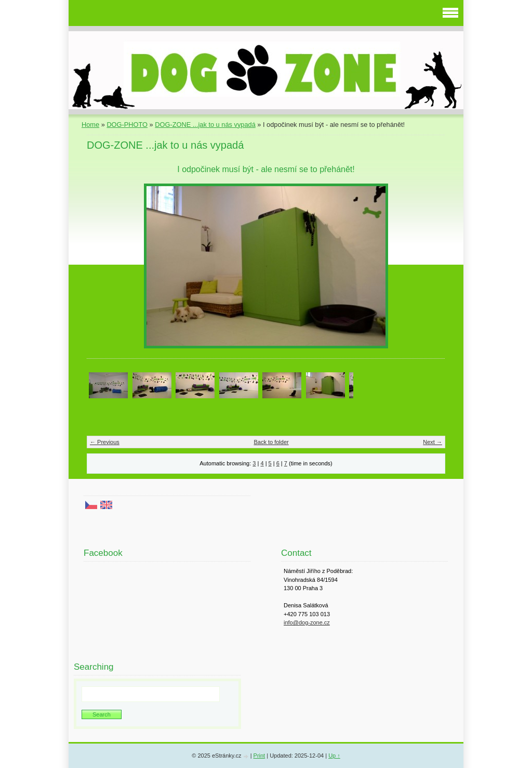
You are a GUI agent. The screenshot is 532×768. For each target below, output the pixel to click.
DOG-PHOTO (127, 125)
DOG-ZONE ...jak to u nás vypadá (205, 125)
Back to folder (271, 442)
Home (90, 125)
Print (260, 756)
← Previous (105, 442)
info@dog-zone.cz (307, 622)
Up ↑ (334, 756)
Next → (433, 442)
